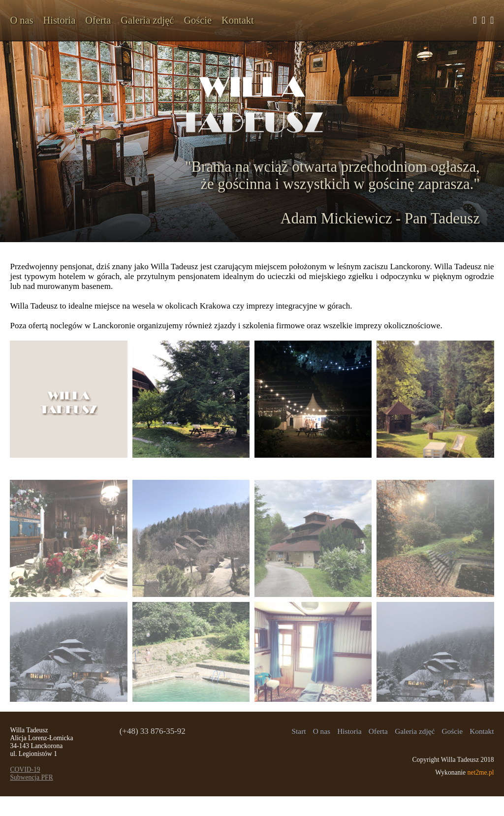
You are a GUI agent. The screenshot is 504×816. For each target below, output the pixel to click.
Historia (59, 20)
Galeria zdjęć (147, 20)
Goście (198, 20)
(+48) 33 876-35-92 (153, 731)
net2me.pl (481, 772)
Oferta (98, 20)
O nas (21, 20)
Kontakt (238, 20)
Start (299, 731)
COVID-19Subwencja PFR (31, 773)
